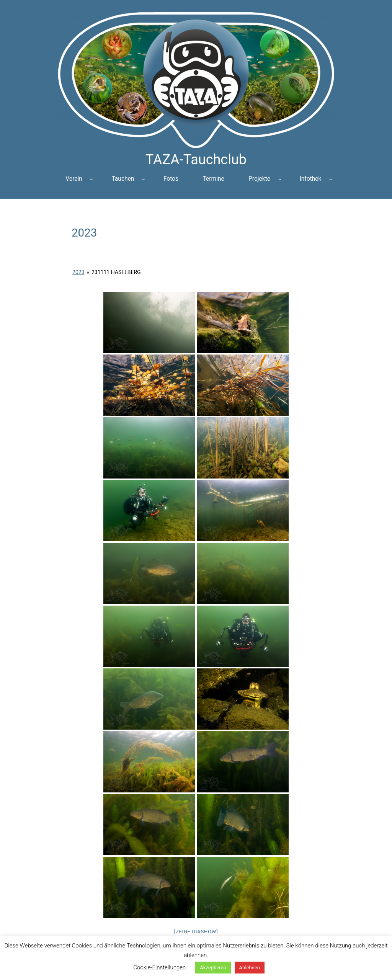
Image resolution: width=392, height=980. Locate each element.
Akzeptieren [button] (213, 968)
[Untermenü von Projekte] (280, 179)
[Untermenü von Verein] (91, 179)
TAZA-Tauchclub (196, 160)
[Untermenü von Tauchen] (143, 179)
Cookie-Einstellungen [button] (159, 967)
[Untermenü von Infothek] (331, 179)
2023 (78, 272)
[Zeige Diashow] (196, 932)
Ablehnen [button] (250, 968)
